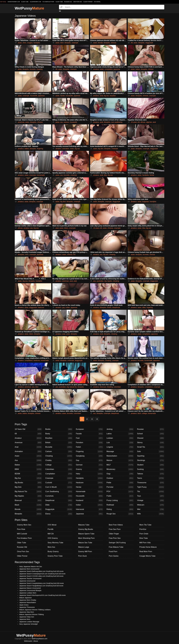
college (144, 413)
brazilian (113, 96)
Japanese (89, 514)
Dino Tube (144, 538)
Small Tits (151, 447)
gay (63, 307)
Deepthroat (59, 500)
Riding (120, 509)
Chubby (59, 460)
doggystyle (149, 43)
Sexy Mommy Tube (55, 543)
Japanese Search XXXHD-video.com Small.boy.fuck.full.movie (41, 576)
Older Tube (59, 2)
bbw (105, 175)
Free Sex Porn (115, 529)
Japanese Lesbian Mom (28, 593)
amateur (96, 69)
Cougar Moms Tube (147, 556)
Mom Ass (51, 547)
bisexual (103, 387)
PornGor (143, 529)
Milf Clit (51, 534)
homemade (41, 175)
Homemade (89, 492)
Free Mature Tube (116, 547)
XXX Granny (53, 538)
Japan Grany (24, 605)
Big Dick (28, 487)
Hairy (89, 474)
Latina (120, 434)
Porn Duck (82, 556)
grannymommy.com (14, 2)
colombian (117, 387)
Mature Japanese (25, 598)
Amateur (28, 438)
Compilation (59, 474)
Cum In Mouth (59, 487)
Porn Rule (21, 529)
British (59, 443)
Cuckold (59, 483)
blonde (100, 43)
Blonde (28, 509)
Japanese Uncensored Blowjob (30, 590)
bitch (62, 43)
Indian (89, 505)
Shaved (151, 438)
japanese (117, 69)
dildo (144, 307)
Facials (89, 434)
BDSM (28, 474)
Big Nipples (28, 496)
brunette (33, 69)
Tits (151, 492)
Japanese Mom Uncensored (29, 569)
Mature (120, 460)
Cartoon (59, 451)
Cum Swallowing (59, 492)
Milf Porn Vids (145, 543)
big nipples (108, 281)
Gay (89, 460)
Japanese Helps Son (27, 617)
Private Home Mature (148, 547)
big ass (106, 96)
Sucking (151, 469)
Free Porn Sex (115, 538)
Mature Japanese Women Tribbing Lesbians (35, 610)
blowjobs (68, 43)
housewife (34, 96)
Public (120, 496)
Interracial (89, 509)
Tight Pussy (151, 487)
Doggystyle (59, 509)
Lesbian (120, 438)
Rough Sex (120, 514)
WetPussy (29, 8)
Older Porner (88, 2)
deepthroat (116, 307)
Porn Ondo (144, 534)
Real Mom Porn (146, 552)
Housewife (89, 496)
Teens (151, 478)
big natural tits (72, 387)
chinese (113, 43)
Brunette (59, 447)
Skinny (151, 443)
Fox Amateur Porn (48, 2)
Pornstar (120, 487)
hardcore (41, 307)
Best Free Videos (116, 525)
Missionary (120, 469)
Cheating (59, 456)
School (151, 434)
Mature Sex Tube (85, 543)
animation (66, 149)
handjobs (37, 43)
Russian (151, 429)
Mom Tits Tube (145, 525)
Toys (151, 496)
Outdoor (120, 478)
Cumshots (59, 496)
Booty (59, 434)
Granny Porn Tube (55, 556)
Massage (120, 451)
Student (151, 465)
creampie (75, 43)
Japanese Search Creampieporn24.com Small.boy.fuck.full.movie (42, 574)
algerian (149, 122)
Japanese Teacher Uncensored (30, 578)
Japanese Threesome (27, 607)
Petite (120, 483)
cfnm (24, 43)
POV (120, 492)
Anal (28, 447)
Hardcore (89, 483)
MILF (120, 465)
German (89, 465)
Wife (151, 514)
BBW (28, 469)
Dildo (59, 505)
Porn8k (51, 529)
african (143, 122)
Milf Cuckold (22, 534)
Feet (89, 438)
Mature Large (84, 547)
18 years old (135, 122)
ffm (74, 254)
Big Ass (28, 478)
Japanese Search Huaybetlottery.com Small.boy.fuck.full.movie (41, 583)
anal (101, 96)
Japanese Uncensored (27, 581)
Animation (28, 451)
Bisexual (28, 500)
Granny (89, 469)
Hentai (89, 487)
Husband (89, 500)
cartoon (66, 122)
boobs (109, 307)
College (59, 465)
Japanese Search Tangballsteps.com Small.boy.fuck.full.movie (41, 586)
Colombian (59, 469)
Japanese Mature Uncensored (30, 588)
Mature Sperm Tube (86, 534)
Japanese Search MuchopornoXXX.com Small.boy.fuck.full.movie (42, 595)
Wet (151, 509)
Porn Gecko (114, 556)
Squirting (151, 456)
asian (20, 43)
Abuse (36, 641)
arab (101, 122)
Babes (28, 465)
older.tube (25, 2)
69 (132, 43)
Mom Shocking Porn (86, 538)
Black (28, 505)
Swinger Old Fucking (117, 543)
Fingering (89, 451)
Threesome (151, 483)
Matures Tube (84, 525)
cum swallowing (117, 122)
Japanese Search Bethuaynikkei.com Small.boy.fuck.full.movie (41, 571)
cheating (39, 69)
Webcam (151, 505)
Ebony (59, 514)
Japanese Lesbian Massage (29, 622)
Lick (120, 443)
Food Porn (113, 552)
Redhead (120, 505)
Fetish (89, 447)
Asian (28, 456)
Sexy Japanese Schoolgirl (28, 624)
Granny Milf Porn (85, 552)
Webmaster (28, 641)
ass (62, 122)
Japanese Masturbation (28, 602)
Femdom (89, 443)
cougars (30, 43)
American (28, 443)
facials (63, 96)
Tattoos (151, 474)
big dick (101, 149)
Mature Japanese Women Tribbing (32, 614)
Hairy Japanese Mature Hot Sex (31, 567)
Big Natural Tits (28, 492)
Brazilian (59, 438)
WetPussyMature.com (40, 639)
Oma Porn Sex (78, 2)
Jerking (120, 429)
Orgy (120, 474)
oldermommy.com (35, 2)
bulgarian (146, 202)
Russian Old (68, 2)
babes (138, 69)
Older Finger (114, 534)
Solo (151, 451)
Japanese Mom (25, 619)
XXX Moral (97, 2)
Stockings (151, 460)
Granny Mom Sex (24, 525)
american (21, 122)
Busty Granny (53, 552)
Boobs (59, 429)
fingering (40, 149)
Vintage (151, 500)
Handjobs (89, 478)
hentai (152, 175)
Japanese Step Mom (27, 612)
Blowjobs (28, 514)
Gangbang (89, 456)
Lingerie (120, 447)
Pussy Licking (120, 500)
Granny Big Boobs (86, 529)
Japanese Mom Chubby (28, 600)
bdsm (66, 228)
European (89, 429)
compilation (109, 69)
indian (68, 307)
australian (100, 281)
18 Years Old (28, 429)
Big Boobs (28, 483)
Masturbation (120, 456)
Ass (28, 460)
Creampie (59, 478)
